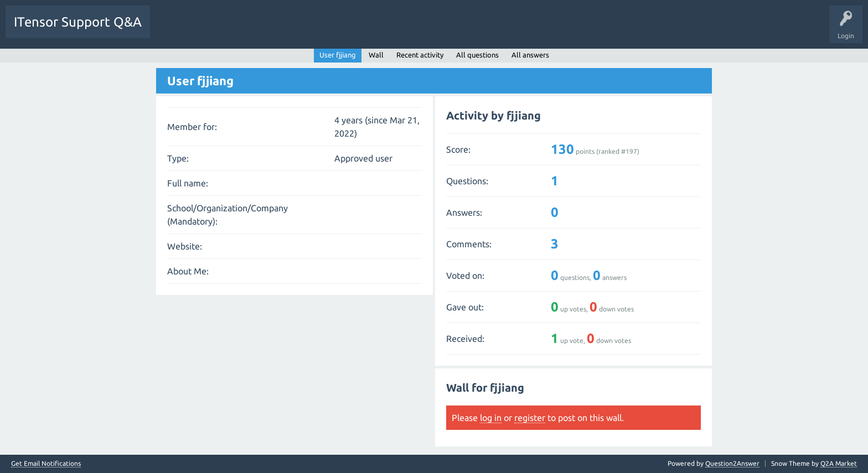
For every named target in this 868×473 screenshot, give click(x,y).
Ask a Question (343, 30)
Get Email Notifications (46, 464)
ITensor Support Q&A (78, 22)
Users (297, 30)
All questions (477, 55)
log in (491, 418)
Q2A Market (839, 463)
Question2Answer (732, 463)
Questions (174, 30)
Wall (376, 55)
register (530, 418)
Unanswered (220, 30)
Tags (262, 30)
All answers (530, 55)
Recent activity (420, 55)
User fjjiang (338, 55)
